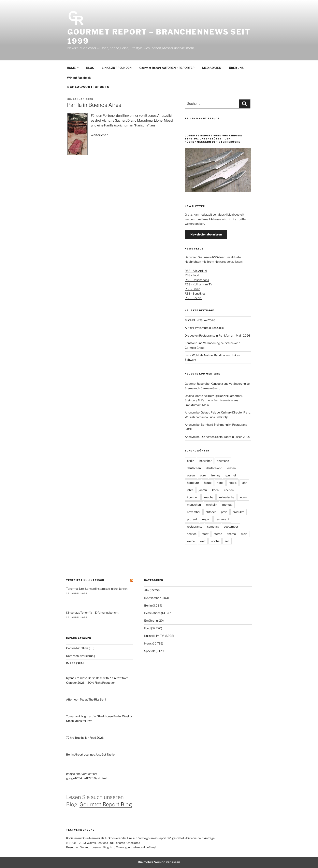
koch (215, 490)
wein (244, 534)
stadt (205, 534)
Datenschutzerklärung (81, 656)
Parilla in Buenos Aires (94, 105)
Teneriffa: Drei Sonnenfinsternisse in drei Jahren (97, 589)
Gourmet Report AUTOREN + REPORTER (167, 68)
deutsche (223, 461)
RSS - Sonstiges (195, 293)
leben (243, 497)
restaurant (222, 519)
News (148, 643)
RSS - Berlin (192, 289)
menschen (194, 505)
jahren (203, 490)
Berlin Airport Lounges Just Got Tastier (91, 754)
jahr (244, 483)
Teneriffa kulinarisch (85, 580)
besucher (205, 461)
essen (191, 475)
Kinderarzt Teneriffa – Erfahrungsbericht (92, 613)
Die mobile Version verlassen (159, 862)
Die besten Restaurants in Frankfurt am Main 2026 (217, 335)
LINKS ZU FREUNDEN (117, 68)
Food (147, 628)
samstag (213, 526)
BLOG (90, 68)
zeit (227, 541)
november (194, 512)
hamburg (193, 483)
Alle (147, 590)
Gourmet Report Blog (106, 804)
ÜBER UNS (236, 68)
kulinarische (226, 497)
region (206, 519)
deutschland (214, 468)
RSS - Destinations (197, 280)
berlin (191, 461)
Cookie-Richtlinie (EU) (80, 648)
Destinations (152, 613)
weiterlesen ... (101, 135)
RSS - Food (192, 275)
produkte (238, 512)
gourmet (230, 475)
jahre (190, 490)
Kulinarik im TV (154, 636)
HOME (73, 68)
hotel (220, 483)
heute (208, 483)
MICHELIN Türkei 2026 (200, 320)
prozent (192, 519)
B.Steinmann (153, 598)
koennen (193, 497)
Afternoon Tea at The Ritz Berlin (87, 699)
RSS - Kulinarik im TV (199, 284)
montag (227, 505)
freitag (215, 475)
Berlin (148, 605)
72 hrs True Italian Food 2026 (85, 738)
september (231, 526)
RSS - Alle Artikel (196, 271)
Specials (150, 651)
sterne (218, 534)
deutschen (194, 468)
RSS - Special (193, 298)
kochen (229, 490)
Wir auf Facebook (79, 78)
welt (203, 541)
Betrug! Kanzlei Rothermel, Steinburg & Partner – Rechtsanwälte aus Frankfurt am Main (214, 400)
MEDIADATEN (212, 68)
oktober (211, 512)
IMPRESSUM (75, 663)
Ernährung (151, 620)
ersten (232, 468)
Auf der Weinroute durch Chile (204, 328)
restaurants (194, 526)
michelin (212, 505)
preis (224, 512)
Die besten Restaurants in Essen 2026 (225, 437)
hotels (233, 483)
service (192, 534)
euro (203, 475)
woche (215, 541)
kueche (208, 497)
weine (191, 541)
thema (232, 534)
